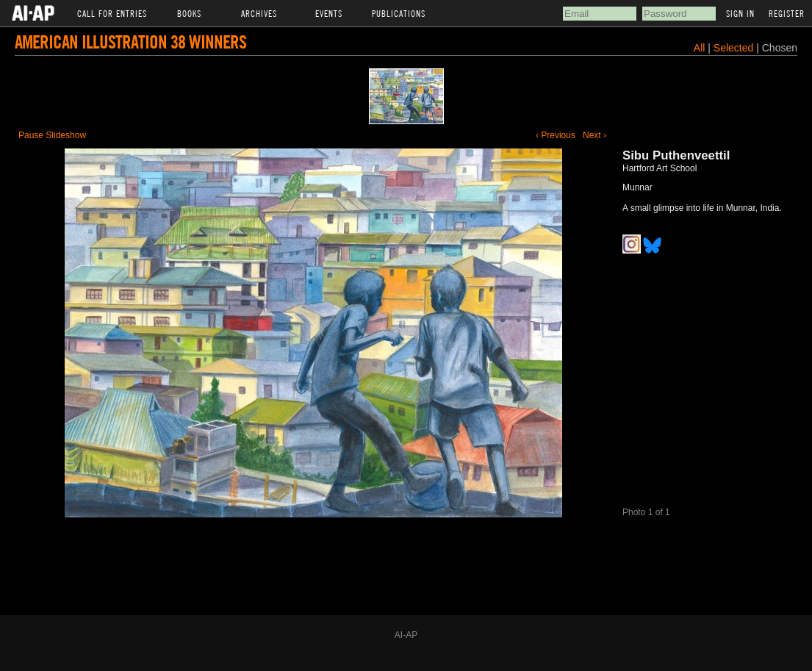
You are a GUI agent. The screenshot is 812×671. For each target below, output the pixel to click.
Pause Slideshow (52, 135)
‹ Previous (556, 135)
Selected (735, 48)
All (700, 48)
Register (787, 13)
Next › (594, 135)
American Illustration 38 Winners (130, 42)
